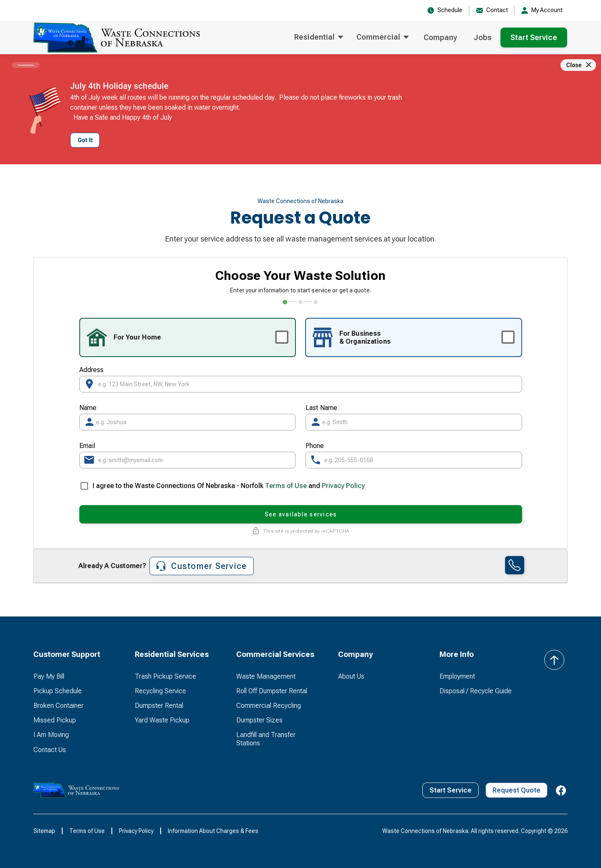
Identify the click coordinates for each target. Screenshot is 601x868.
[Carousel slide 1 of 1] (26, 65)
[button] (319, 38)
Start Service (534, 37)
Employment (457, 676)
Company (440, 37)
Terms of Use (286, 486)
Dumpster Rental (159, 706)
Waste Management (266, 676)
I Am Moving (51, 735)
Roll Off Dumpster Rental (272, 691)
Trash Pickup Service (165, 676)
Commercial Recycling (269, 706)
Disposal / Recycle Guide (476, 691)
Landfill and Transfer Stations (266, 739)
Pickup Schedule (58, 691)
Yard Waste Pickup (162, 720)
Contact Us (50, 750)
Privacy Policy (343, 486)
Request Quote (516, 790)
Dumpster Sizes (259, 720)
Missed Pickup (55, 720)
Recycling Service (160, 691)
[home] (117, 38)
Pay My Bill (49, 676)
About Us (351, 676)
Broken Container (58, 706)
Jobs (483, 37)
